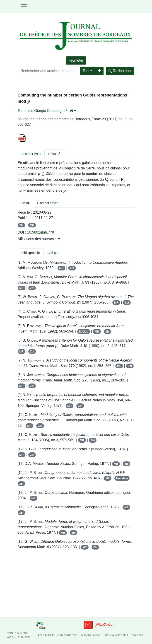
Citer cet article (48, 203)
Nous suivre (91, 635)
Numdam (122, 478)
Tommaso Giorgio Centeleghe (42, 111)
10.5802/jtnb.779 (40, 232)
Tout (86, 71)
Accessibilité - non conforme (57, 635)
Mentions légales (116, 635)
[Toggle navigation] (24, 6)
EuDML (83, 332)
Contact (137, 635)
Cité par (53, 253)
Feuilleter (76, 60)
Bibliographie (31, 253)
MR (32, 225)
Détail (26, 203)
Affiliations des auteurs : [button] (39, 239)
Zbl (21, 225)
